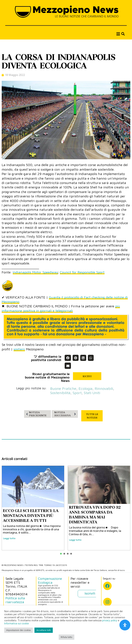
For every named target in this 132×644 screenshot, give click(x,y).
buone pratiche (63, 389)
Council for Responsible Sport (82, 272)
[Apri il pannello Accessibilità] (125, 625)
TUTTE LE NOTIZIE (92, 416)
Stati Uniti (92, 393)
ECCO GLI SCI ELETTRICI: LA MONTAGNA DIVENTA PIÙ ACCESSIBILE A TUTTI (31, 516)
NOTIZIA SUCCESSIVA (66, 414)
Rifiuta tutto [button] (67, 637)
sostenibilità (60, 393)
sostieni (19, 349)
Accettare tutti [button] (44, 630)
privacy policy (110, 620)
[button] (68, 358)
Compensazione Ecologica (50, 580)
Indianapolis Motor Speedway (35, 272)
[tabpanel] (33, 508)
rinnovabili (104, 389)
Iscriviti (90, 594)
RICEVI (87, 376)
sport (77, 393)
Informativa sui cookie (17, 623)
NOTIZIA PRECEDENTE (36, 414)
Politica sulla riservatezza (15, 600)
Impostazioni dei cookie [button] (18, 630)
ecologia (86, 389)
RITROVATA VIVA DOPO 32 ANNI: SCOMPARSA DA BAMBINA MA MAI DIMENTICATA (95, 515)
